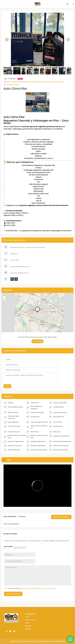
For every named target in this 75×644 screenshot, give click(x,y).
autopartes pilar (56, 407)
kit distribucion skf (12, 432)
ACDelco (9, 403)
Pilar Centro (15, 85)
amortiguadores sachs (13, 407)
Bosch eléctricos (56, 417)
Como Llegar (38, 341)
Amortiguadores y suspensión (34, 408)
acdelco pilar (33, 403)
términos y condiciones (48, 588)
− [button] (4, 299)
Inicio (27, 617)
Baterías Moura (11, 412)
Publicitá (28, 629)
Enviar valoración (13, 594)
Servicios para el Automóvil (54, 82)
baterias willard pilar (58, 412)
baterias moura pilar (35, 412)
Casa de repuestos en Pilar (37, 422)
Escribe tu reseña (61, 517)
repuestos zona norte (13, 446)
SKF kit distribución (12, 450)
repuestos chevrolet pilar (59, 436)
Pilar (8, 85)
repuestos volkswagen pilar (60, 441)
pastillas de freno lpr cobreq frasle (15, 437)
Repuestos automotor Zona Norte (37, 437)
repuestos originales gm (14, 441)
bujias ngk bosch (11, 422)
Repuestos (39, 82)
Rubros (28, 623)
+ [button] (4, 296)
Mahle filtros (32, 432)
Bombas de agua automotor (11, 417)
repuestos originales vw (36, 441)
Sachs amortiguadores (36, 446)
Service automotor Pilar (59, 446)
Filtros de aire (55, 422)
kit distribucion (56, 426)
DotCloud (61, 641)
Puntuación (8, 548)
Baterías (21, 82)
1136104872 (14, 254)
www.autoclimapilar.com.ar (19, 273)
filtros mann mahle (12, 426)
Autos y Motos (12, 82)
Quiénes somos (31, 620)
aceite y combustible (58, 403)
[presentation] (4, 640)
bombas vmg (33, 417)
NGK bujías (55, 432)
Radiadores (29, 82)
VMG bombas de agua (58, 450)
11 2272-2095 (15, 260)
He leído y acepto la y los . (31, 588)
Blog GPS (28, 626)
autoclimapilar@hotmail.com (20, 267)
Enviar (7, 386)
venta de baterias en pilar (37, 450)
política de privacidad (29, 588)
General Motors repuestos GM (37, 427)
